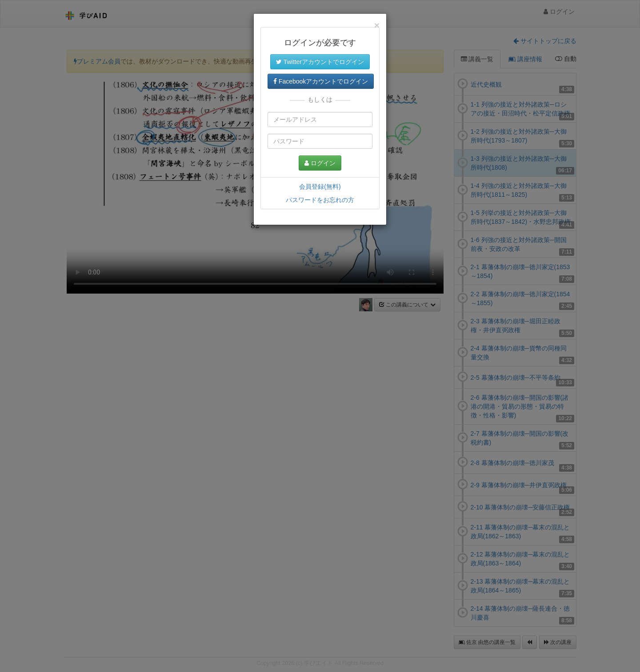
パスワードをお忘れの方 (320, 200)
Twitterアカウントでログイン (320, 62)
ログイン (320, 163)
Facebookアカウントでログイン (321, 81)
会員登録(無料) (320, 187)
